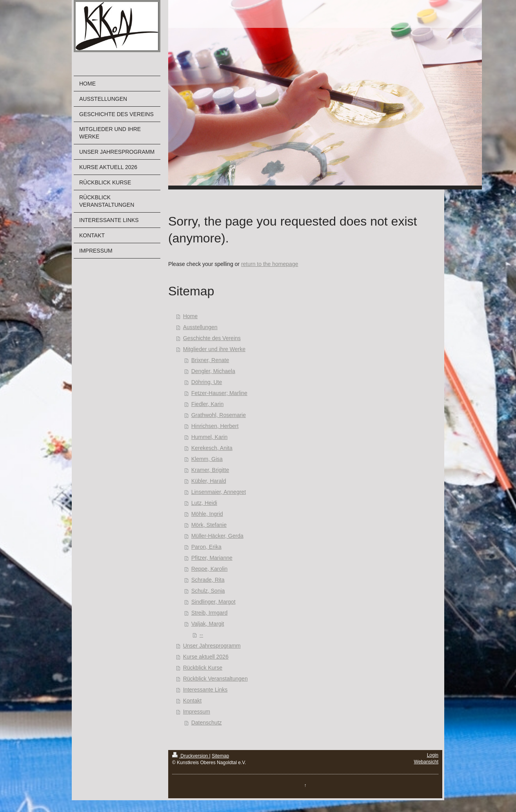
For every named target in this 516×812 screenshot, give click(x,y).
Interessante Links (205, 690)
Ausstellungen (200, 327)
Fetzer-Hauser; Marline (219, 393)
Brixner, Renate (210, 360)
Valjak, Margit (208, 624)
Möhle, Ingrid (207, 514)
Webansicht (426, 762)
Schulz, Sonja (208, 591)
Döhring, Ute (207, 382)
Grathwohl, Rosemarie (219, 415)
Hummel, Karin (210, 437)
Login (433, 755)
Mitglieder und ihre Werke (214, 349)
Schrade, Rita (208, 580)
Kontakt (192, 701)
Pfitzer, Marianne (212, 558)
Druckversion (191, 756)
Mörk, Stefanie (209, 525)
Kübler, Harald (209, 481)
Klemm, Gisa (207, 459)
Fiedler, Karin (207, 404)
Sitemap (220, 756)
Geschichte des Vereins (212, 338)
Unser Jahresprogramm (212, 646)
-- (201, 635)
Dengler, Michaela (213, 371)
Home (190, 316)
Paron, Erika (206, 547)
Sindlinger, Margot (213, 602)
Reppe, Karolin (210, 569)
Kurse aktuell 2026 (206, 657)
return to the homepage (270, 264)
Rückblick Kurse (203, 668)
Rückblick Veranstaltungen (215, 679)
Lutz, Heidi (204, 503)
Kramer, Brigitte (210, 470)
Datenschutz (207, 723)
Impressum (197, 712)
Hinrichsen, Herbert (215, 426)
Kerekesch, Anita (212, 448)
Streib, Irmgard (210, 613)
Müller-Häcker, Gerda (217, 536)
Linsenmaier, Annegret (219, 492)
